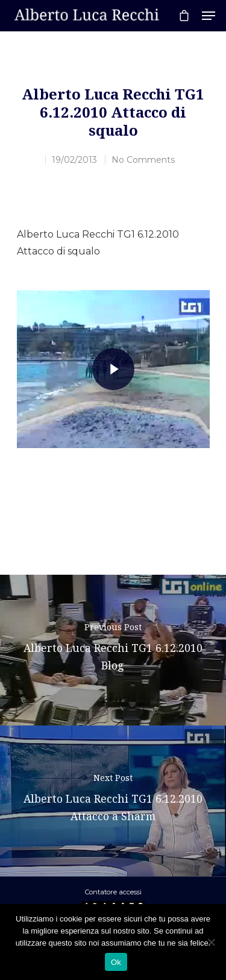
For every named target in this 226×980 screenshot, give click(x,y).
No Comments (143, 160)
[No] (211, 942)
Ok (116, 962)
